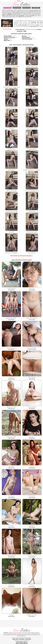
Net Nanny (22, 639)
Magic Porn (7, 40)
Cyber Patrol (15, 639)
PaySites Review (26, 8)
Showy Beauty (26, 37)
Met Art (24, 36)
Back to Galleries (17, 45)
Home (11, 45)
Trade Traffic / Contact (22, 642)
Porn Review (36, 8)
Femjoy (6, 39)
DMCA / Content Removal (22, 643)
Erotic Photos (7, 8)
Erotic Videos (17, 8)
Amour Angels (8, 36)
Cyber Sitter (28, 639)
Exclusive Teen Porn (9, 37)
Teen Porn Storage (27, 39)
